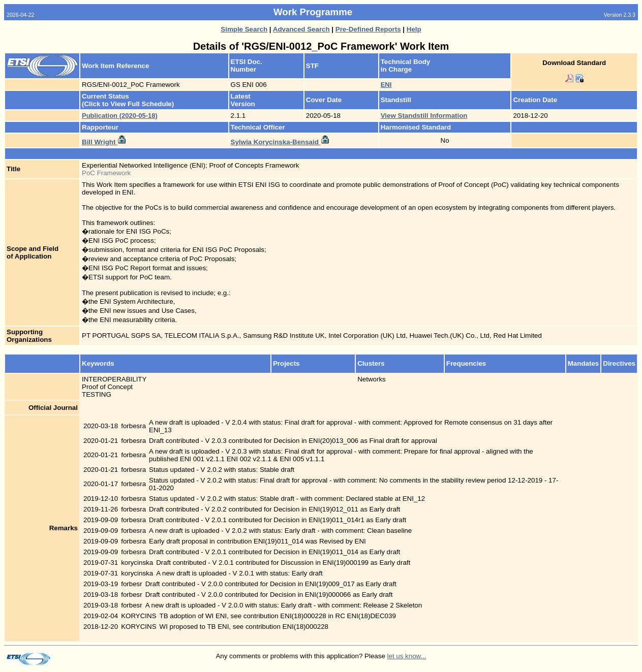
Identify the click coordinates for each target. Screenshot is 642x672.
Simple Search (244, 29)
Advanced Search (301, 29)
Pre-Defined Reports (368, 29)
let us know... (407, 656)
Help (414, 29)
